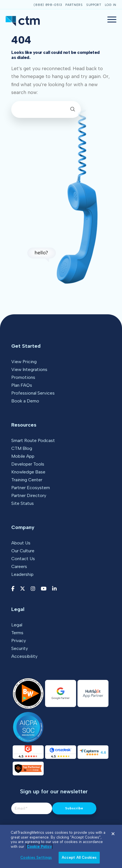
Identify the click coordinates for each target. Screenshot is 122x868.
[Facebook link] (13, 589)
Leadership (22, 574)
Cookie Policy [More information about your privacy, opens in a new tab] (39, 847)
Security (20, 648)
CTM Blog (22, 448)
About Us (21, 543)
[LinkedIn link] (54, 589)
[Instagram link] (33, 589)
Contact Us (23, 559)
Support (94, 5)
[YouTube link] (44, 589)
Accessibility (24, 656)
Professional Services (33, 393)
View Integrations (29, 369)
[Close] (113, 834)
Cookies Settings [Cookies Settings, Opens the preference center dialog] (36, 857)
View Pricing (24, 362)
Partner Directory (29, 495)
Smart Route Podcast (33, 440)
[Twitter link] (23, 589)
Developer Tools (28, 464)
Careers (19, 566)
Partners (74, 5)
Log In (111, 5)
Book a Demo (25, 401)
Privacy (19, 641)
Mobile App (23, 456)
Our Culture (23, 551)
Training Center (27, 480)
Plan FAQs (22, 385)
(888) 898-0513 (48, 5)
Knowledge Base (28, 472)
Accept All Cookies (79, 857)
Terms (17, 633)
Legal (17, 625)
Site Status (23, 503)
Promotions (23, 377)
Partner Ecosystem (31, 488)
